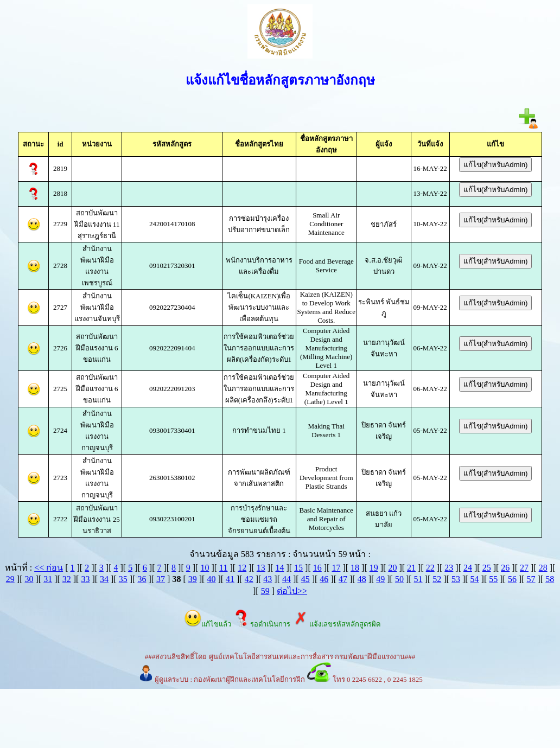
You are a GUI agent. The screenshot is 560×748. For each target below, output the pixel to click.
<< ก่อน (49, 568)
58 (550, 579)
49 (380, 579)
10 (205, 568)
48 (362, 579)
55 (493, 579)
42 (249, 579)
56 (512, 579)
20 (392, 568)
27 (524, 568)
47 (343, 579)
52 (437, 579)
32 (67, 579)
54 (475, 579)
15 (298, 568)
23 (449, 568)
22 (430, 568)
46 (324, 579)
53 (456, 579)
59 (265, 591)
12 (242, 568)
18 (355, 568)
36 (142, 579)
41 (230, 579)
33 (85, 579)
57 (531, 579)
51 (418, 579)
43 (268, 579)
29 (10, 579)
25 (487, 568)
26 (505, 568)
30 (29, 579)
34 (104, 579)
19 (374, 568)
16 (317, 568)
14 (279, 568)
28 (543, 568)
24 (468, 568)
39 (193, 579)
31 (48, 579)
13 (261, 568)
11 (223, 568)
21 (411, 568)
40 (211, 579)
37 (161, 579)
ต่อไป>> (292, 591)
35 (123, 579)
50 (399, 579)
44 (287, 579)
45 (306, 579)
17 (336, 568)
